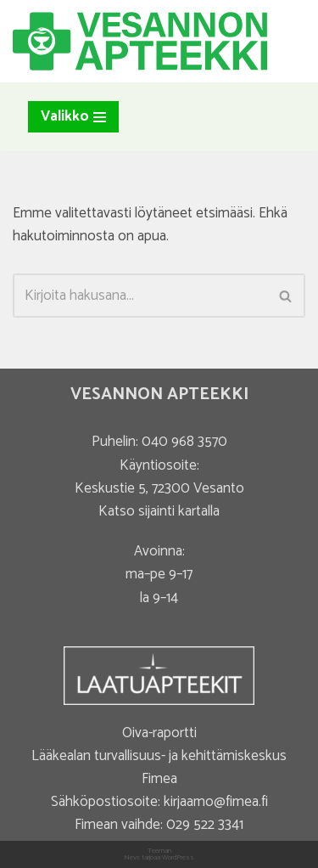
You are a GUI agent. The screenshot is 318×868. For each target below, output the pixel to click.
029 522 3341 (205, 825)
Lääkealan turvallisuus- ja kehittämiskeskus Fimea (159, 767)
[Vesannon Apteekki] (140, 41)
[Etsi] (140, 296)
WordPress (178, 857)
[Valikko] (73, 117)
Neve (132, 857)
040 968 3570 (184, 442)
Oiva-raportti (159, 733)
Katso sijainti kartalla (159, 511)
